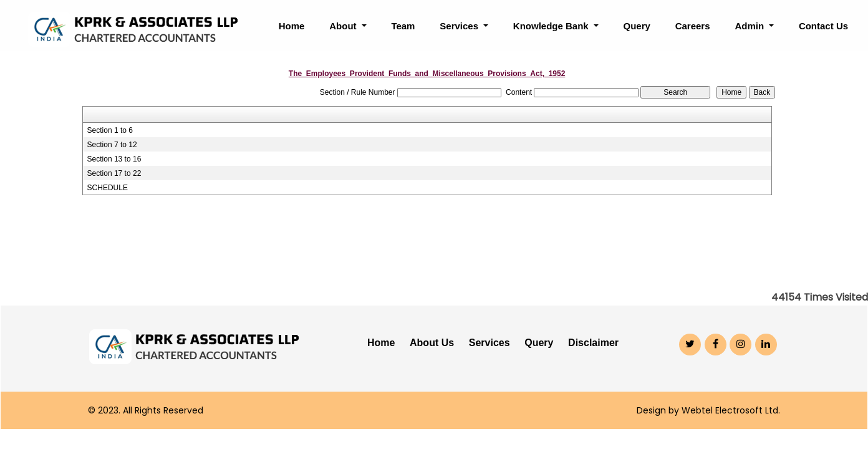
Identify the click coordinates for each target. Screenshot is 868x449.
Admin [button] (750, 26)
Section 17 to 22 (114, 173)
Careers (693, 26)
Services (489, 343)
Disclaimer (593, 343)
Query (636, 26)
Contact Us (823, 26)
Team (403, 26)
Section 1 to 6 (110, 130)
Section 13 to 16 (114, 159)
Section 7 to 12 (112, 145)
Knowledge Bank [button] (552, 26)
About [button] (344, 26)
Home (292, 26)
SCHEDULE (108, 188)
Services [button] (460, 26)
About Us (432, 343)
